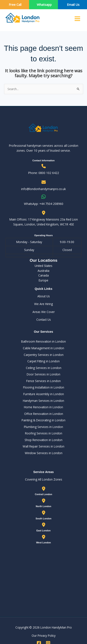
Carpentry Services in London (44, 355)
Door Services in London (43, 374)
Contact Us (44, 320)
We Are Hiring (43, 304)
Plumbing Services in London (43, 427)
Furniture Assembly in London (44, 394)
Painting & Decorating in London (43, 420)
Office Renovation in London (44, 414)
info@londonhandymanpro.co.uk (43, 189)
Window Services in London (44, 453)
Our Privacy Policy (44, 636)
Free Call (15, 5)
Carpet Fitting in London (43, 361)
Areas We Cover (44, 312)
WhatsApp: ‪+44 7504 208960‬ (44, 204)
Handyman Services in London (43, 401)
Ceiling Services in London (44, 368)
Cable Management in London (43, 348)
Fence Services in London (43, 381)
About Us (44, 296)
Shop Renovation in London (43, 440)
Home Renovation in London (43, 407)
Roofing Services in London (44, 433)
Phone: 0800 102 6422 (44, 173)
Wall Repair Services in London (43, 446)
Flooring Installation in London (44, 387)
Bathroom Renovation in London (43, 341)
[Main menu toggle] (77, 19)
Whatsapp (44, 5)
